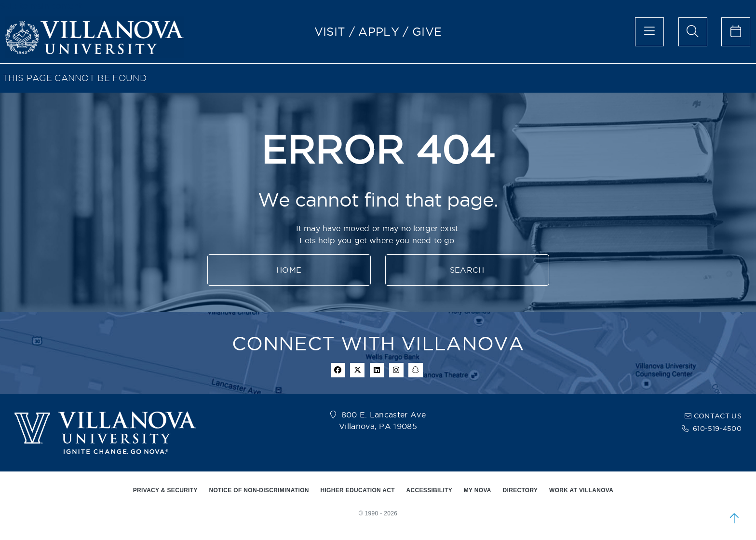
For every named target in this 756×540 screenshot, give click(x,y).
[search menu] (693, 32)
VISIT (330, 31)
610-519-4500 (717, 429)
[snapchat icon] (416, 370)
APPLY (379, 31)
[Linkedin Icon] (377, 370)
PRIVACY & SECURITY (165, 490)
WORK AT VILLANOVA (581, 490)
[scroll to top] (734, 518)
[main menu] (649, 32)
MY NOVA (478, 490)
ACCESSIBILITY (430, 490)
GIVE (427, 31)
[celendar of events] (736, 32)
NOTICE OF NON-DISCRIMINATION (259, 490)
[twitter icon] (357, 370)
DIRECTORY (520, 490)
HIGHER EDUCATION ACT (357, 490)
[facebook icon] (338, 370)
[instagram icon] (396, 370)
